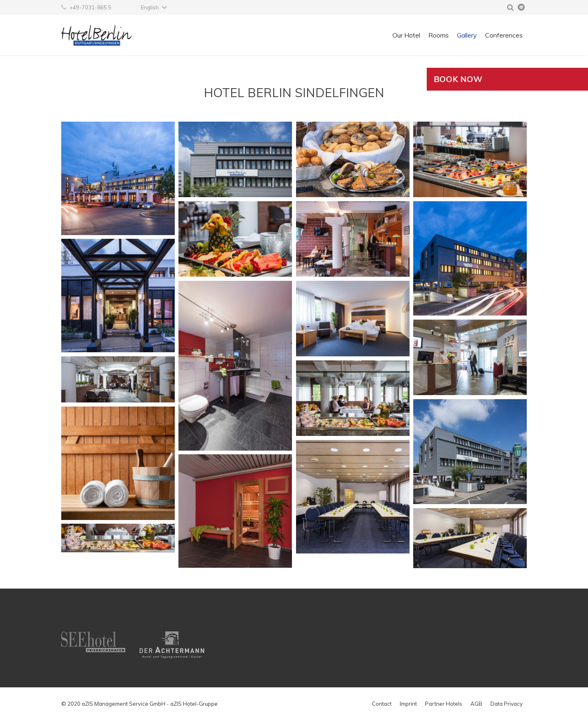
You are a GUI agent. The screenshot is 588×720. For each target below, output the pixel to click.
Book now (458, 79)
